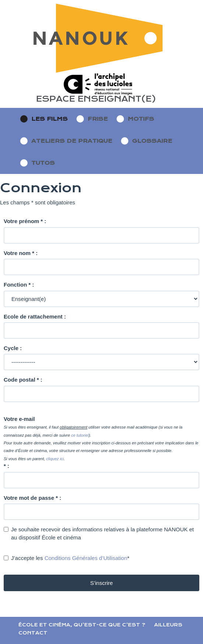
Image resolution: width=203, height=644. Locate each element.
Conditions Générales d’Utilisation (86, 558)
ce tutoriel (80, 435)
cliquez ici (55, 459)
